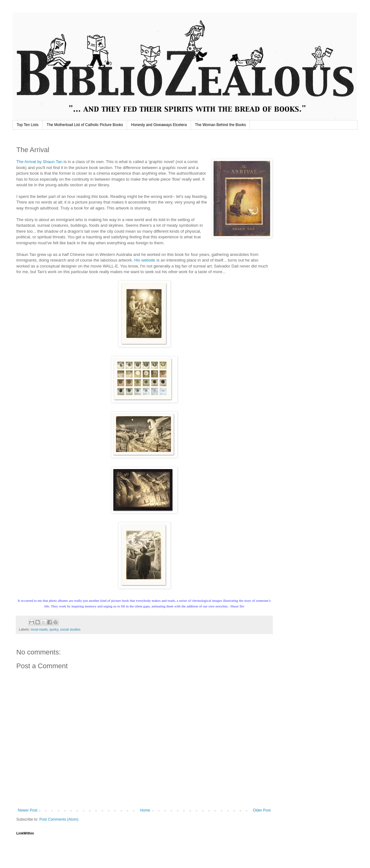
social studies (70, 629)
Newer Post (28, 810)
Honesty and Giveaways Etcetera (159, 125)
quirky (54, 629)
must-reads (39, 629)
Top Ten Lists (28, 125)
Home (145, 810)
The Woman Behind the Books (221, 125)
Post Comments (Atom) (59, 819)
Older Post (262, 810)
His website (145, 260)
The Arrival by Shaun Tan (39, 162)
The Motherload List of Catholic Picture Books (85, 125)
